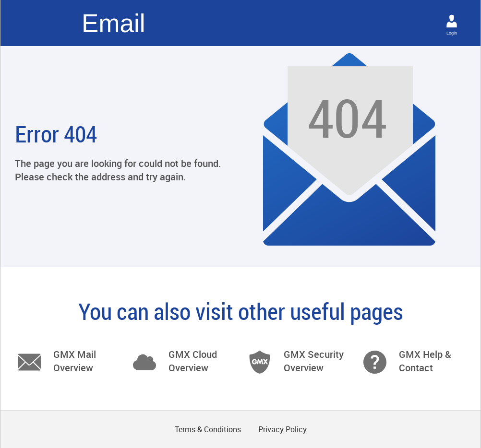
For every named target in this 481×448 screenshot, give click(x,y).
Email (114, 23)
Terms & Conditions (208, 429)
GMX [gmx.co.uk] (44, 23)
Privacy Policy (283, 429)
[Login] (452, 21)
